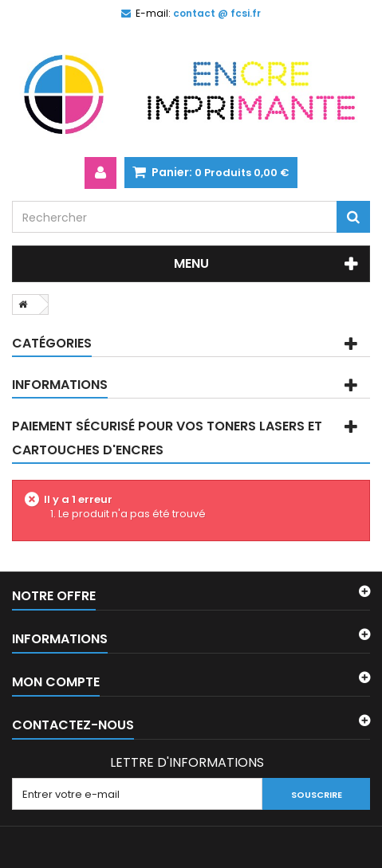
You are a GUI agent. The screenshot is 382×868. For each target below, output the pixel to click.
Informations (60, 385)
